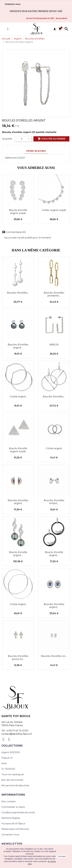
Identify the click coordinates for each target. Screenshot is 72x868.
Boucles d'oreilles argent (18, 502)
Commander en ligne (13, 807)
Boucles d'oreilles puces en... (18, 657)
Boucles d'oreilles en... (54, 656)
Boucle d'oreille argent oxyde (18, 212)
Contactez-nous (10, 835)
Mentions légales (11, 818)
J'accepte (62, 856)
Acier (4, 763)
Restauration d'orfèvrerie (15, 829)
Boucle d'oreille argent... (18, 554)
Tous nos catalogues (13, 774)
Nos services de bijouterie (15, 785)
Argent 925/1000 (11, 752)
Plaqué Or (7, 758)
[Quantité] (23, 139)
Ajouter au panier (51, 139)
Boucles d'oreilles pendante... (54, 294)
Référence (11, 158)
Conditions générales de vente (18, 813)
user (55, 29)
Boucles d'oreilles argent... (18, 346)
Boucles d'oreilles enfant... (54, 502)
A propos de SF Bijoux (13, 824)
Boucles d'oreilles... (18, 293)
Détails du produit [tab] (36, 151)
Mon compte (8, 801)
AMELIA (54, 344)
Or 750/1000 (8, 769)
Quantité (7, 139)
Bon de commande (12, 780)
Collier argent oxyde (54, 210)
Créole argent (18, 396)
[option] (36, 83)
